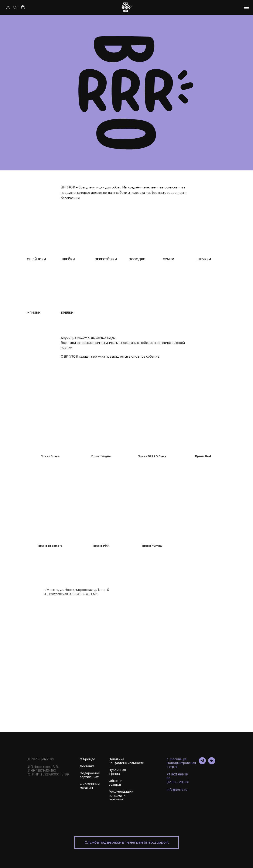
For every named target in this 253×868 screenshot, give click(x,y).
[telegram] (202, 763)
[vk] (212, 763)
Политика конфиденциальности (126, 761)
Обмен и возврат (115, 783)
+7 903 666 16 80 (177, 776)
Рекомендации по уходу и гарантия (121, 795)
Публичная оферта (117, 772)
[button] (8, 7)
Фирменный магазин (90, 786)
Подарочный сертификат (90, 775)
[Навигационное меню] (246, 7)
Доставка (87, 766)
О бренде (87, 759)
